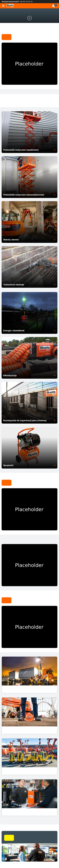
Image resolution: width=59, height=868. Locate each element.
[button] (29, 150)
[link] (10, 6)
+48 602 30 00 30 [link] (26, 2)
